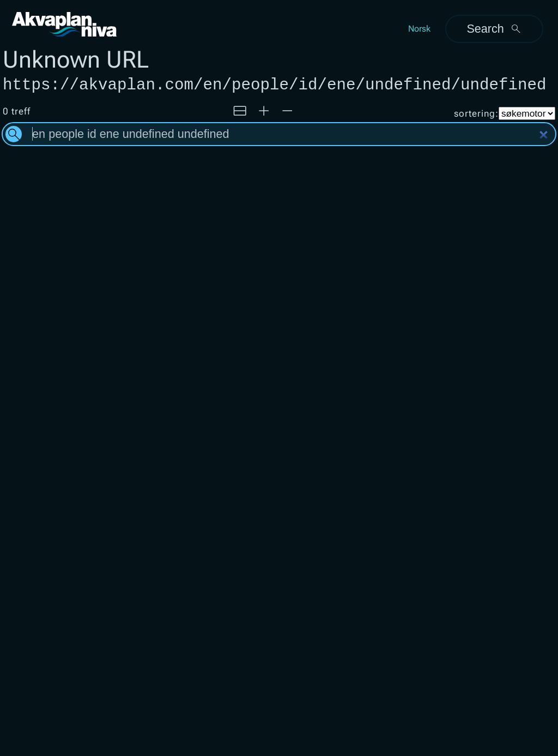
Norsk (419, 29)
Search (494, 29)
